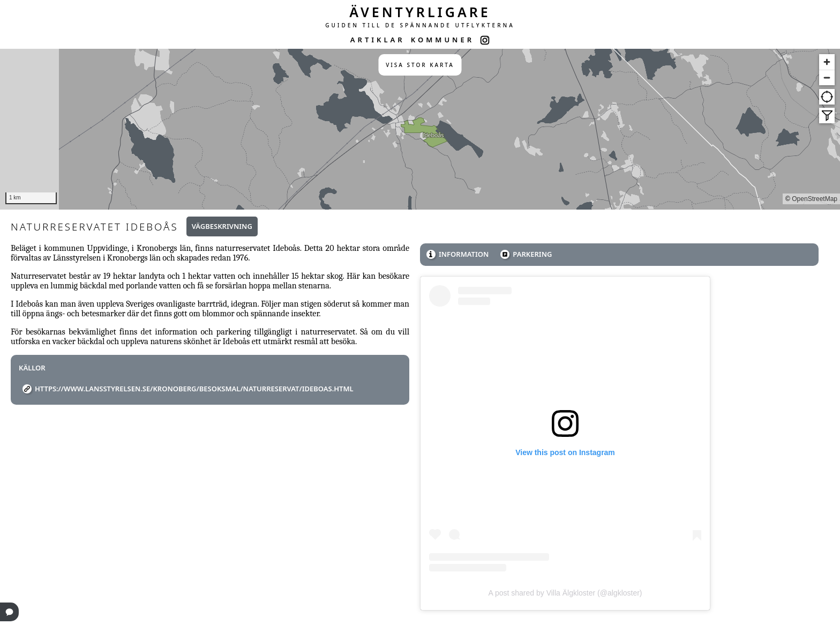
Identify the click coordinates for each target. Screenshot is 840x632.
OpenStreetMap (815, 199)
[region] (420, 129)
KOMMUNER (442, 40)
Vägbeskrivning (222, 226)
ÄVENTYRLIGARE (420, 12)
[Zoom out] (827, 77)
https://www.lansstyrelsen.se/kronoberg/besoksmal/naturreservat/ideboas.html (194, 389)
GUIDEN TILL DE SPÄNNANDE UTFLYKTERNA (420, 25)
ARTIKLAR (378, 40)
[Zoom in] (827, 62)
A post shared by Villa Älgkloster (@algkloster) (565, 593)
